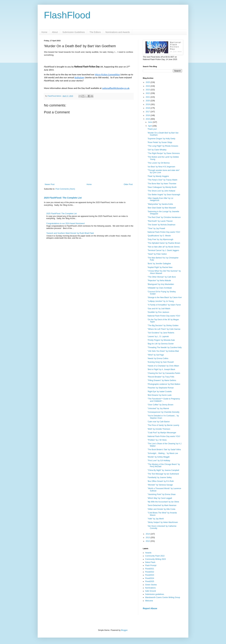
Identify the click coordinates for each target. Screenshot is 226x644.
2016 (148, 115)
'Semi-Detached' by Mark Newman (162, 505)
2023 (148, 90)
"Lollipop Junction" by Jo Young (161, 301)
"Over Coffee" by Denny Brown (160, 405)
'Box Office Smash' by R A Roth (161, 481)
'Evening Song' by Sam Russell (161, 362)
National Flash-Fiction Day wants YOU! (164, 232)
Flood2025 (150, 581)
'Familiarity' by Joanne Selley (160, 477)
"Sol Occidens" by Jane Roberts (161, 333)
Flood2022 (150, 572)
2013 (148, 538)
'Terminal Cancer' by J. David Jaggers (163, 250)
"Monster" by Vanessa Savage (160, 485)
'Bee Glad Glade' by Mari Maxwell (162, 208)
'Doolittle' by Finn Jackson (158, 312)
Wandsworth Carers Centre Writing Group (163, 597)
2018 (148, 108)
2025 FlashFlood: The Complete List (63, 198)
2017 (148, 112)
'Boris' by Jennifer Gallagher (159, 264)
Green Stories (151, 585)
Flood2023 (150, 575)
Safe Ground (151, 591)
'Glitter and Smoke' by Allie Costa (161, 509)
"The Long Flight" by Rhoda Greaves (163, 146)
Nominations (150, 588)
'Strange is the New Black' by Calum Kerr (165, 297)
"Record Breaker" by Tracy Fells (161, 377)
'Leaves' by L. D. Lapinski (158, 337)
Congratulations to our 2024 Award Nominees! (66, 223)
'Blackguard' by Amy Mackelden (161, 284)
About (55, 32)
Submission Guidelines (74, 32)
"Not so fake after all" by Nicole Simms (164, 247)
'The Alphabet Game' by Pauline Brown (164, 243)
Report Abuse (150, 608)
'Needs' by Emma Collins (158, 358)
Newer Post (50, 184)
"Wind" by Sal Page (156, 355)
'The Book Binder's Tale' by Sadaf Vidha (164, 450)
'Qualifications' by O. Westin (159, 236)
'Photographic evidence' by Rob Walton (164, 384)
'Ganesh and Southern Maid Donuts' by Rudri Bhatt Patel (70, 233)
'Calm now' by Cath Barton (159, 422)
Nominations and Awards (118, 32)
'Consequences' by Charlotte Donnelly (163, 412)
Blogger (124, 630)
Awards (148, 553)
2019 (148, 104)
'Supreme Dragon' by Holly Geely (161, 139)
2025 (148, 82)
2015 (148, 119)
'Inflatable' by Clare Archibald (160, 288)
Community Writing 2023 (155, 559)
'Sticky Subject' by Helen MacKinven (163, 522)
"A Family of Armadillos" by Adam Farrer (164, 305)
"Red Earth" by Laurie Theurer (160, 221)
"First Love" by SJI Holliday (159, 461)
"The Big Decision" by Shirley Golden (163, 326)
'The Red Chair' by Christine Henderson (164, 217)
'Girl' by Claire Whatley (157, 150)
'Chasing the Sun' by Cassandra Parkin (164, 373)
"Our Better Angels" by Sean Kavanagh (164, 195)
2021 (148, 97)
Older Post (128, 184)
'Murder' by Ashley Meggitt (159, 457)
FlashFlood (67, 15)
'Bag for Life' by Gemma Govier (161, 344)
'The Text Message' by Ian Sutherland (163, 474)
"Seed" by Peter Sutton (157, 254)
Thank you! (152, 129)
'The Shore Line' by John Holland (161, 191)
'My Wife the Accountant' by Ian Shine (163, 502)
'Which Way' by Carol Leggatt (160, 498)
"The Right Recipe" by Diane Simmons (164, 153)
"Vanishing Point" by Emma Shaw (161, 494)
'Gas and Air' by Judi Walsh (159, 309)
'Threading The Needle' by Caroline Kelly (165, 347)
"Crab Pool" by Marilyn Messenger (162, 433)
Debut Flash (150, 562)
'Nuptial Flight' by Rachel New (160, 267)
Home (44, 32)
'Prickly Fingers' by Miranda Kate (161, 340)
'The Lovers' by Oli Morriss (159, 163)
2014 (148, 534)
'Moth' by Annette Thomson (159, 429)
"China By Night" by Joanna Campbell (163, 470)
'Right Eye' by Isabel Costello (160, 392)
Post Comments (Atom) (65, 189)
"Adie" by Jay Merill (156, 519)
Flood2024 (150, 578)
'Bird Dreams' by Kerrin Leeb (160, 395)
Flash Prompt (151, 565)
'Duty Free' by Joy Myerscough (160, 239)
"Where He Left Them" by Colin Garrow (164, 329)
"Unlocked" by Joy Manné (158, 408)
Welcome (149, 601)
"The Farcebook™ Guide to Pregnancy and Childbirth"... (164, 400)
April (150, 126)
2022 (148, 93)
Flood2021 (150, 569)
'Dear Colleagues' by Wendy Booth (162, 187)
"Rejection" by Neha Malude (159, 281)
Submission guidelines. (155, 594)
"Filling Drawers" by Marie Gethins (162, 380)
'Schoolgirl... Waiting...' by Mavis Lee (163, 453)
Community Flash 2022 (155, 556)
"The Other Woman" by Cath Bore (162, 277)
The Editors (95, 32)
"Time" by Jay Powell (156, 228)
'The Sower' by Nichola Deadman (161, 225)
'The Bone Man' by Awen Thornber (162, 184)
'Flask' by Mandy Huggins (158, 176)
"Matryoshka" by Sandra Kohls (160, 204)
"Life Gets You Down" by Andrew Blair (163, 351)
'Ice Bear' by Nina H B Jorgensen (161, 167)
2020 (148, 101)
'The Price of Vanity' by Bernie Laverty (163, 425)
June (150, 122)
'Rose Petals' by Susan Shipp (160, 142)
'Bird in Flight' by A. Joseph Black (161, 369)
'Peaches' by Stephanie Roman (161, 388)
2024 (148, 86)
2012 (148, 541)
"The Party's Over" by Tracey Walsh (162, 180)
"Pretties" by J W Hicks (157, 440)
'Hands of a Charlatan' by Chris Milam (163, 366)
